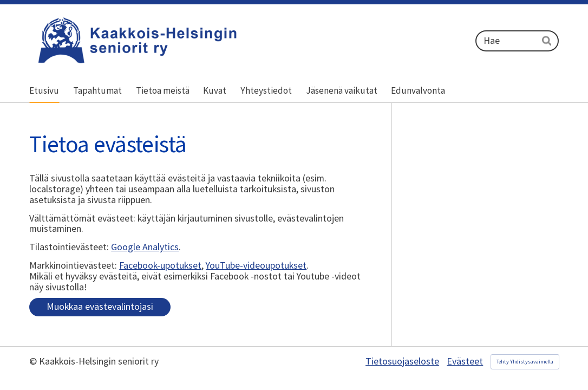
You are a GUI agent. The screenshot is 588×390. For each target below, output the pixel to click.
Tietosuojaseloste (402, 362)
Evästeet (465, 362)
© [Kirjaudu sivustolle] (34, 361)
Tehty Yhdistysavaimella (525, 362)
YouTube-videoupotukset (256, 265)
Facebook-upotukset (160, 265)
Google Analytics (145, 247)
